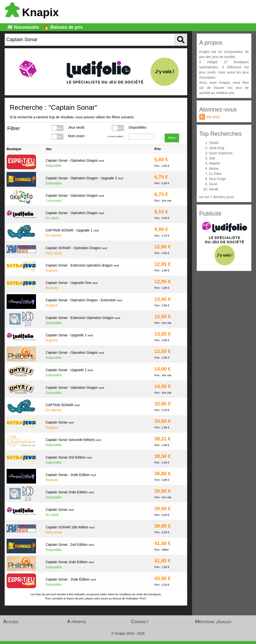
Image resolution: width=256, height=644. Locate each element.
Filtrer (172, 138)
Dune (213, 184)
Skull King (217, 148)
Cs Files (215, 174)
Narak (213, 189)
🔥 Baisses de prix (63, 27)
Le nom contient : (116, 136)
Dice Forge (217, 179)
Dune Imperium (221, 153)
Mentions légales (213, 621)
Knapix (32, 12)
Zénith (214, 143)
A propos (77, 621)
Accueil (11, 621)
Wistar (214, 169)
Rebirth (214, 163)
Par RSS (213, 117)
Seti (212, 158)
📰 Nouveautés (23, 27)
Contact (140, 621)
